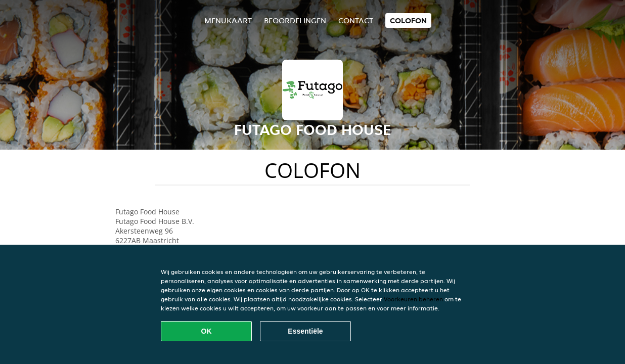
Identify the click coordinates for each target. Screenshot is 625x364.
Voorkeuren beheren (413, 299)
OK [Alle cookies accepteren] (207, 331)
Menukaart (228, 20)
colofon (408, 20)
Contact (356, 20)
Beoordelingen (295, 20)
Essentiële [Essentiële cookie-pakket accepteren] (305, 331)
